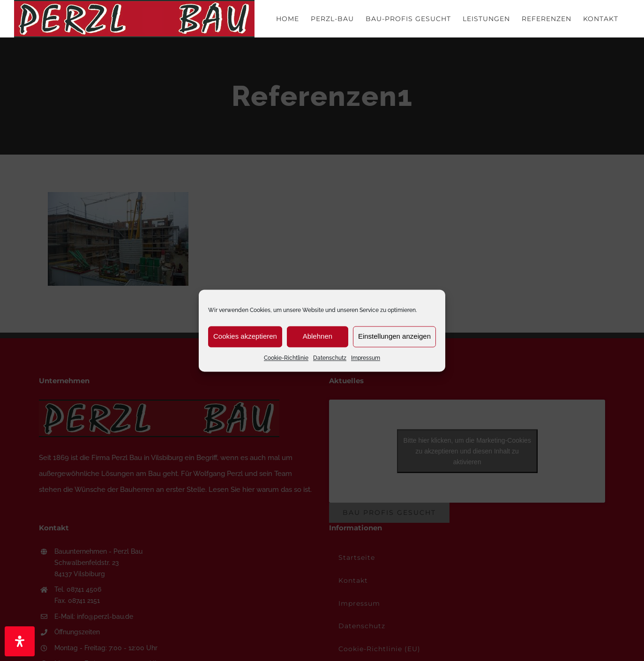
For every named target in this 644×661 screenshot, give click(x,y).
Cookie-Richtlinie (286, 358)
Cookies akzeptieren (245, 336)
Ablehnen (318, 336)
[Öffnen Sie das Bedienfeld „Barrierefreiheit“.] (20, 641)
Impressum (366, 358)
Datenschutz (330, 358)
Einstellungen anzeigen (394, 336)
